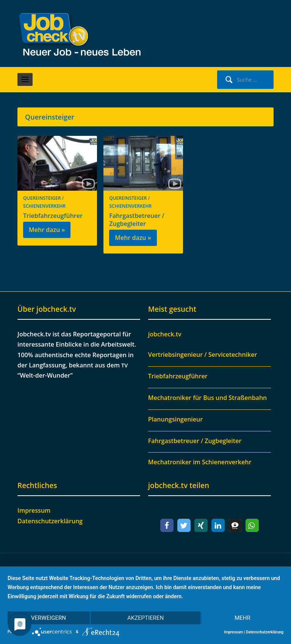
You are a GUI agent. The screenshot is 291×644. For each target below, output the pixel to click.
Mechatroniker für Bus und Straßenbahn (207, 398)
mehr (242, 618)
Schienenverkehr (44, 206)
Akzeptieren (145, 618)
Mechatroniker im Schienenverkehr (200, 462)
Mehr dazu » (47, 230)
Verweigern (48, 618)
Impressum (34, 510)
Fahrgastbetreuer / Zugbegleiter (137, 220)
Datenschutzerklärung (50, 521)
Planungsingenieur (175, 419)
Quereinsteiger (42, 198)
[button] (167, 525)
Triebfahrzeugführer (53, 216)
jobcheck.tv (165, 334)
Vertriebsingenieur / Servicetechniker (203, 355)
